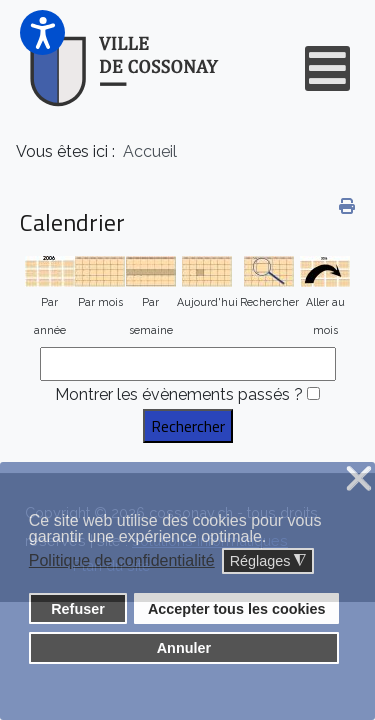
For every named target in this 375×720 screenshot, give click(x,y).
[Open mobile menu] (327, 68)
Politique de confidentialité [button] (122, 560)
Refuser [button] (78, 609)
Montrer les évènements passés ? (179, 394)
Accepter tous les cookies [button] (237, 609)
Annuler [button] (184, 648)
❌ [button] (359, 479)
